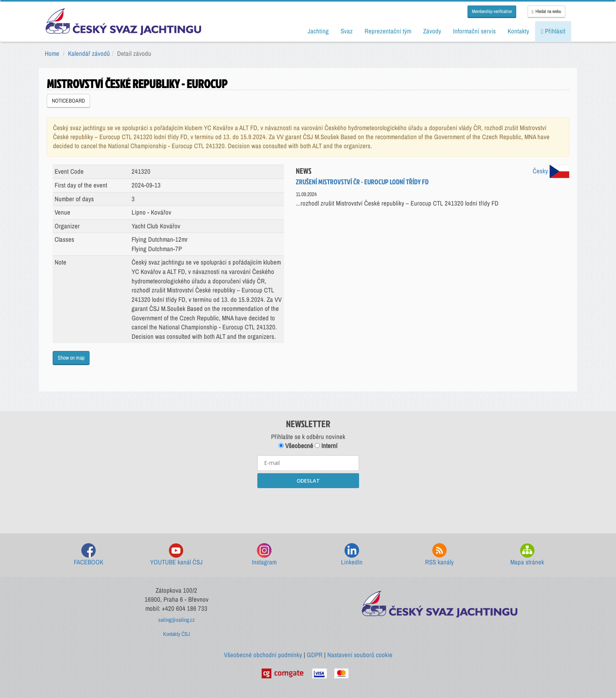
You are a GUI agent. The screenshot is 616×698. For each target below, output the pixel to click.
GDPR (315, 655)
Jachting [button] (318, 31)
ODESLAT (308, 481)
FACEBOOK (89, 555)
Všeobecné (296, 446)
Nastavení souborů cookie (360, 655)
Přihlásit (553, 31)
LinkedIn (352, 555)
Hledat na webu (546, 11)
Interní (326, 446)
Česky (551, 171)
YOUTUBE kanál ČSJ (176, 555)
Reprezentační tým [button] (388, 31)
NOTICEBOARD (68, 101)
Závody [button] (432, 31)
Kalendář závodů (89, 53)
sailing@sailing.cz (177, 620)
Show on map (71, 358)
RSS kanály (439, 555)
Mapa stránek (527, 555)
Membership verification (492, 11)
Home (52, 53)
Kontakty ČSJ (177, 634)
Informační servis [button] (474, 31)
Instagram (264, 555)
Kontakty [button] (518, 31)
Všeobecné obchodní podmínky (263, 655)
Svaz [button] (347, 31)
